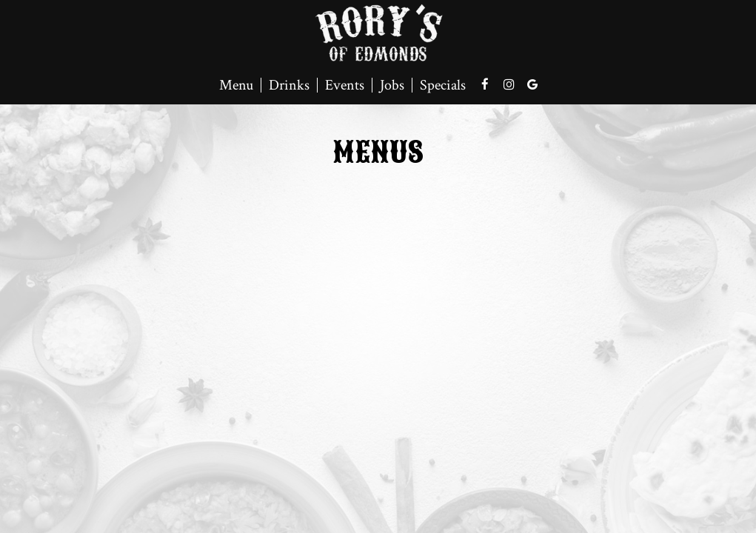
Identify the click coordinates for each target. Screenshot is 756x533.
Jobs (392, 85)
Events (345, 85)
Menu (236, 85)
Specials (443, 85)
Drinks (289, 85)
